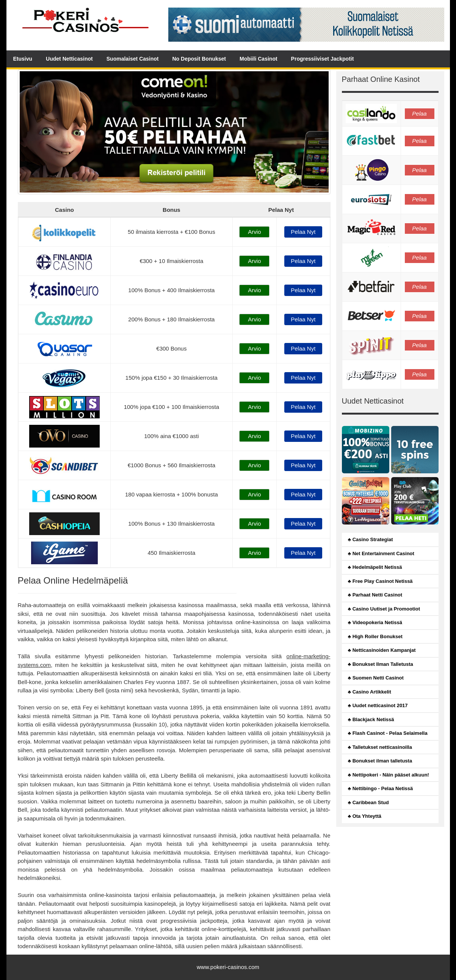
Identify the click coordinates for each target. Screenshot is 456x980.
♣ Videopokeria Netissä (375, 622)
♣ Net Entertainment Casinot (381, 553)
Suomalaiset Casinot (133, 59)
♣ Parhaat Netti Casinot (375, 595)
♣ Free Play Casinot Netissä (380, 581)
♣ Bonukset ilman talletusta (380, 761)
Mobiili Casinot (259, 59)
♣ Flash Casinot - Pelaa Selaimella (388, 733)
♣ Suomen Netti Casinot (376, 678)
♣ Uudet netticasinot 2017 (378, 705)
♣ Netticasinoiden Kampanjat (382, 650)
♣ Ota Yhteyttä (365, 816)
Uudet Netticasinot (69, 59)
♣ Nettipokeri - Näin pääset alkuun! (389, 775)
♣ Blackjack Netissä (371, 719)
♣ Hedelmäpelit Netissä (375, 567)
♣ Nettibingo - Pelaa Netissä (381, 788)
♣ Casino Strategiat (371, 539)
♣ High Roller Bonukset (375, 636)
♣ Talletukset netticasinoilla (380, 747)
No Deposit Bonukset (199, 59)
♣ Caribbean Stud (368, 802)
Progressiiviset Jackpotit (323, 59)
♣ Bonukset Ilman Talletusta (381, 664)
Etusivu (23, 59)
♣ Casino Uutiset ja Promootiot (384, 609)
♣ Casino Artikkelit (370, 692)
